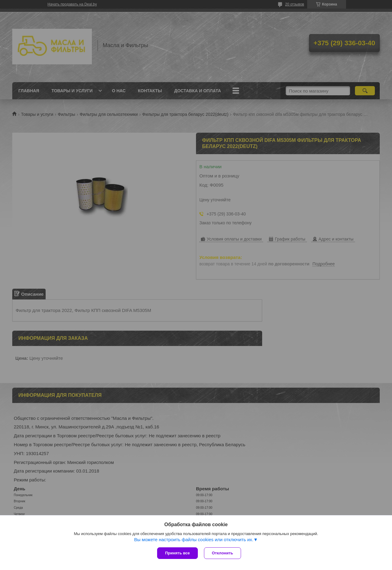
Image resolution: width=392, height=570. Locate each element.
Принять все (177, 553)
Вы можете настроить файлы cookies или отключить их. (194, 540)
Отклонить (222, 553)
